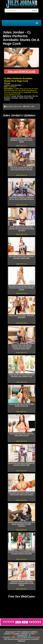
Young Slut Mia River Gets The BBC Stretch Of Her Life (21, 405)
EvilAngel (24, 634)
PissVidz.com (22, 635)
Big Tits (35, 96)
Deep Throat (24, 98)
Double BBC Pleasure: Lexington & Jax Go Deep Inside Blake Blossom (21, 198)
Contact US (26, 632)
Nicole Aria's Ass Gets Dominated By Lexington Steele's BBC (21, 464)
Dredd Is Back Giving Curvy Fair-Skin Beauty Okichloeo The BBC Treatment (22, 524)
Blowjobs (7, 98)
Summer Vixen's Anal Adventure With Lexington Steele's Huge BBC (21, 553)
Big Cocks (28, 96)
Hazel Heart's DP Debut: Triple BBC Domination (21, 316)
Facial (31, 98)
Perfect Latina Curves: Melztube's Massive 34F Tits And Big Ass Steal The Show (21, 229)
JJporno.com (10, 632)
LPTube (32, 634)
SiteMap (34, 632)
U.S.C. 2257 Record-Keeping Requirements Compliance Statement (22, 639)
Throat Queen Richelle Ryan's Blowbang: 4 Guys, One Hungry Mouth (21, 140)
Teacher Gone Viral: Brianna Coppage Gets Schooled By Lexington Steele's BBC (22, 347)
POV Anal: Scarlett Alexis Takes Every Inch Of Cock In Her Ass (21, 169)
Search (34, 10)
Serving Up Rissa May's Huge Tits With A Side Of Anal (21, 434)
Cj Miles (7, 85)
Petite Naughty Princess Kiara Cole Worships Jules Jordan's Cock (21, 375)
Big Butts (20, 96)
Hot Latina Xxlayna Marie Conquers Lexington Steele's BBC (21, 257)
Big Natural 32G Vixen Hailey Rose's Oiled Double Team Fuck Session (21, 494)
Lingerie (7, 100)
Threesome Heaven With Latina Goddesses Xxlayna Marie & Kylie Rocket (21, 583)
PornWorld (16, 634)
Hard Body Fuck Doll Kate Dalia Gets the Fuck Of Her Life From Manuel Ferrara (21, 288)
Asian (14, 96)
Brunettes (15, 98)
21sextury (7, 634)
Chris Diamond (16, 85)
